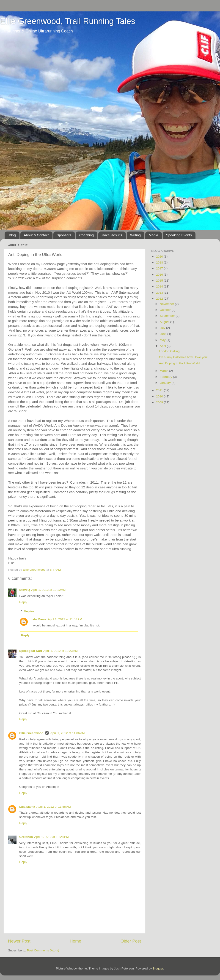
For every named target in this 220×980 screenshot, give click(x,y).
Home (75, 941)
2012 (160, 299)
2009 (160, 402)
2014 (160, 286)
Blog (12, 235)
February (166, 377)
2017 (160, 268)
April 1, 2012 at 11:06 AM (68, 733)
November (167, 304)
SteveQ (25, 590)
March (164, 371)
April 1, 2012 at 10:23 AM (60, 651)
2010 (160, 396)
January (166, 383)
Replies (29, 611)
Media (153, 235)
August (165, 322)
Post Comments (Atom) (43, 950)
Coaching (87, 235)
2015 (160, 281)
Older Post (131, 941)
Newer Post (19, 941)
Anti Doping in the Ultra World (179, 363)
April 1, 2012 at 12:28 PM (51, 837)
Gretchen (26, 837)
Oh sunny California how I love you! (183, 357)
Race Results (112, 235)
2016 (160, 275)
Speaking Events (179, 235)
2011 (160, 390)
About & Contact (36, 235)
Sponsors (64, 235)
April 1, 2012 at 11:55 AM (54, 807)
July (163, 328)
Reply (23, 602)
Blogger (158, 968)
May (163, 340)
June (164, 334)
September (168, 316)
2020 (160, 257)
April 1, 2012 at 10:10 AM (49, 590)
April (163, 346)
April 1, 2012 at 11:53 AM (65, 619)
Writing (135, 235)
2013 (160, 293)
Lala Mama (39, 619)
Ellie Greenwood (31, 733)
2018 (160, 262)
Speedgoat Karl (31, 651)
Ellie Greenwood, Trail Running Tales (68, 21)
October (166, 310)
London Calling (169, 351)
